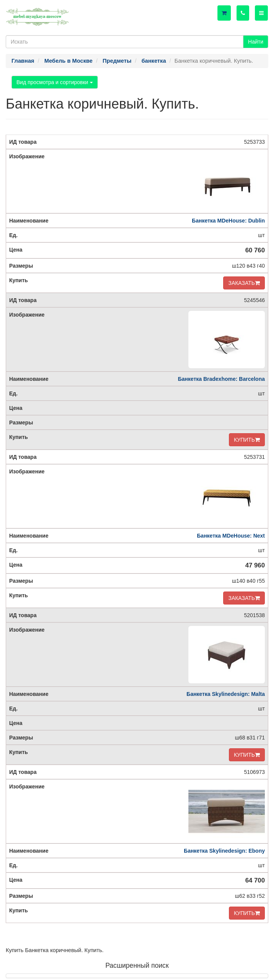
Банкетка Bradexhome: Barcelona (221, 379)
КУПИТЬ (247, 440)
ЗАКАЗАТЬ (244, 283)
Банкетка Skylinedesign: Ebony (224, 851)
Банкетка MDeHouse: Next (231, 536)
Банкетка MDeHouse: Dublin (228, 221)
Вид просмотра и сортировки (55, 82)
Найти (256, 42)
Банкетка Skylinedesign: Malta (226, 694)
